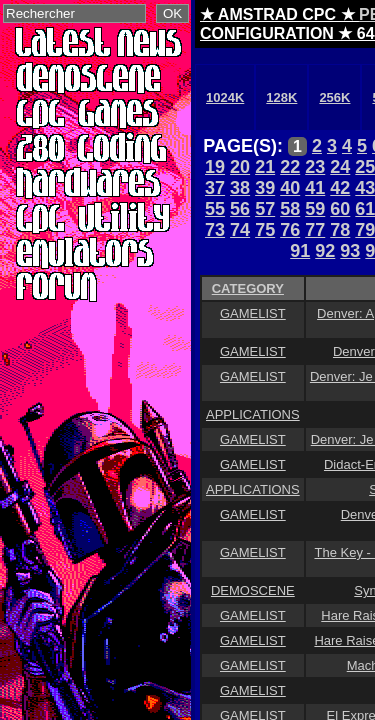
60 (340, 209)
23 (315, 167)
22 (290, 167)
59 (315, 209)
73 (215, 230)
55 (215, 209)
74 (240, 230)
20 (240, 167)
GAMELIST (253, 313)
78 (340, 230)
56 (240, 209)
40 (290, 188)
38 (240, 188)
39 (265, 188)
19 (215, 167)
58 (290, 209)
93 (350, 251)
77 (315, 230)
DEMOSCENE (253, 590)
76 (290, 230)
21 (265, 167)
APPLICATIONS (253, 414)
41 (315, 188)
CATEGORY (248, 288)
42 (340, 188)
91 (300, 251)
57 (265, 209)
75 (265, 230)
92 (325, 251)
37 (215, 188)
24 (340, 167)
